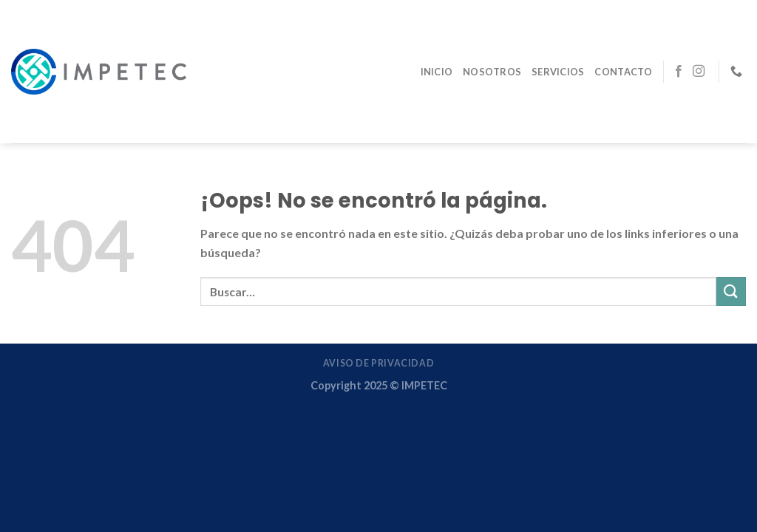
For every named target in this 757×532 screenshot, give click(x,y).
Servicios (558, 72)
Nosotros (492, 72)
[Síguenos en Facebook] (679, 72)
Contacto (623, 72)
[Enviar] (731, 291)
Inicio (437, 72)
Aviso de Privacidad (379, 363)
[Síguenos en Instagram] (699, 72)
